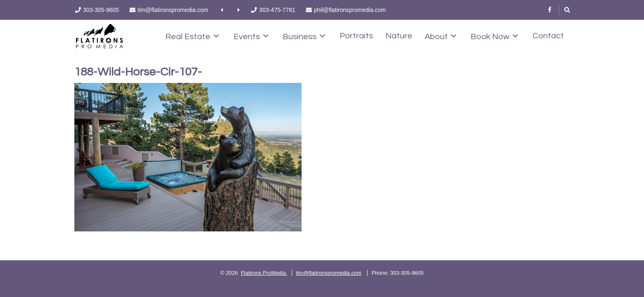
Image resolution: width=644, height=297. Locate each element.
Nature (399, 36)
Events (251, 36)
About (441, 36)
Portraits (356, 36)
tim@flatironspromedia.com (329, 273)
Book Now (494, 36)
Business (304, 36)
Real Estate (192, 36)
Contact (548, 36)
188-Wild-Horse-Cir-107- (138, 72)
